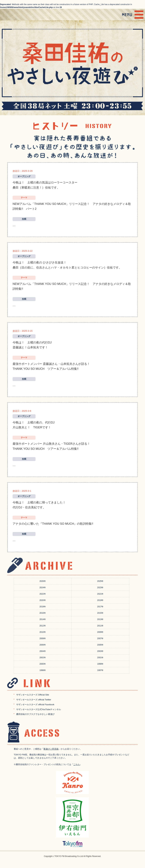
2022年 (43, 594)
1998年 (43, 670)
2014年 (43, 619)
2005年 (100, 645)
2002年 (43, 658)
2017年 (100, 607)
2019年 (100, 600)
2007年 (100, 638)
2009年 (100, 632)
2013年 (100, 619)
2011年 (100, 626)
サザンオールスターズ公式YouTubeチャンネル (39, 709)
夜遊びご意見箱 (51, 749)
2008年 (43, 638)
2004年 (43, 651)
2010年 (43, 632)
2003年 (100, 651)
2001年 (100, 658)
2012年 (43, 626)
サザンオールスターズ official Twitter (34, 700)
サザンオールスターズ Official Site (33, 695)
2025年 (100, 581)
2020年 (43, 600)
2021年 (100, 594)
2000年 (43, 664)
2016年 (43, 613)
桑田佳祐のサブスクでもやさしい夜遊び (35, 714)
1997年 (100, 670)
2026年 (43, 581)
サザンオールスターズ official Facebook (35, 705)
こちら (77, 764)
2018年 (43, 607)
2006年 (43, 645)
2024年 (43, 588)
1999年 (100, 664)
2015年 (100, 613)
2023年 (100, 588)
